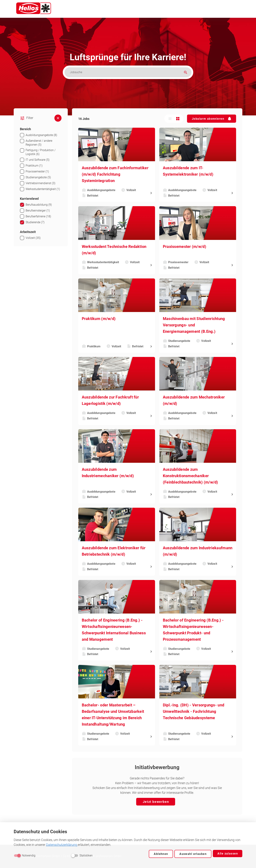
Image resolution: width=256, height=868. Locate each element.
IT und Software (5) (38, 160)
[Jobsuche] (125, 72)
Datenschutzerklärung (62, 845)
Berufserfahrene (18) (38, 216)
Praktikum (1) (34, 166)
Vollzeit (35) (33, 238)
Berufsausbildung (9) (39, 205)
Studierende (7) (35, 222)
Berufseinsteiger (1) (38, 211)
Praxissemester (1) (37, 171)
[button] (212, 119)
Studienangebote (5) (38, 177)
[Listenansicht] (170, 119)
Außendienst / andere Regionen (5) (39, 143)
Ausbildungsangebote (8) (41, 135)
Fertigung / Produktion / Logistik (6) (40, 152)
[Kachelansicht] (178, 119)
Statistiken (86, 855)
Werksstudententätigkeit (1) (43, 189)
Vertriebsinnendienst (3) (40, 183)
